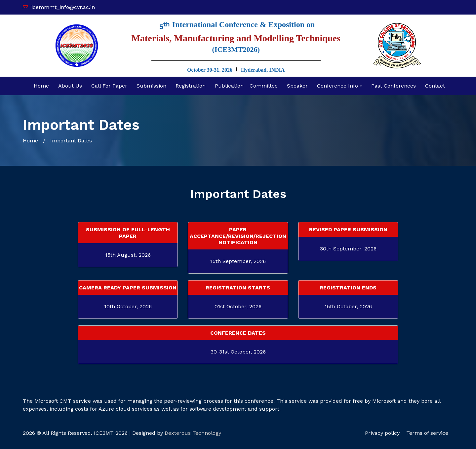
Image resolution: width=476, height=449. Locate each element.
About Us (70, 86)
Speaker (297, 86)
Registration (191, 86)
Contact (435, 86)
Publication (229, 86)
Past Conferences (394, 86)
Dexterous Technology (193, 433)
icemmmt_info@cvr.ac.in (63, 7)
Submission (151, 86)
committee (264, 86)
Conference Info (338, 86)
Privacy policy (382, 433)
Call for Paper (109, 86)
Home (41, 86)
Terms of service (427, 433)
